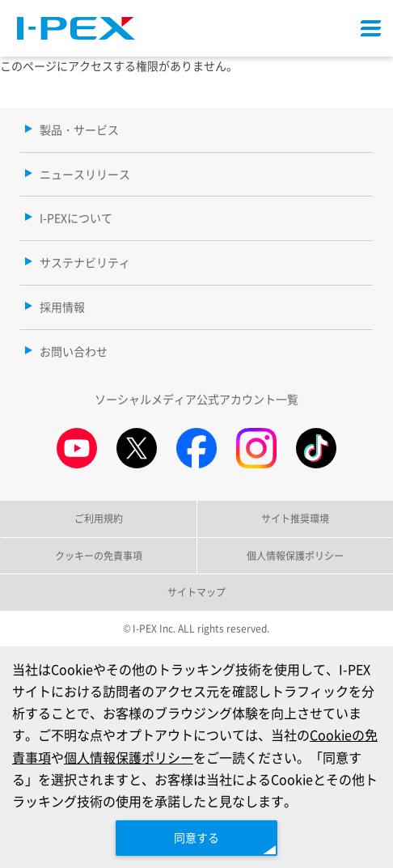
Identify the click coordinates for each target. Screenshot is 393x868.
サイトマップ (196, 592)
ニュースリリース (85, 174)
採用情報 (62, 307)
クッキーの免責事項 (99, 555)
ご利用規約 (99, 518)
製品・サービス (79, 129)
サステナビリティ (85, 262)
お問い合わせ (74, 351)
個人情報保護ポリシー (129, 757)
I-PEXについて (76, 218)
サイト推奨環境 (295, 518)
